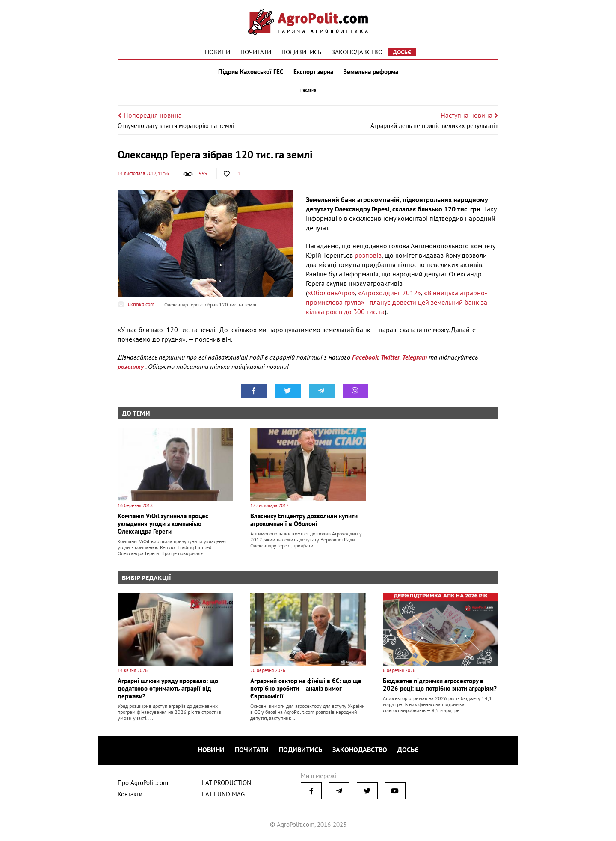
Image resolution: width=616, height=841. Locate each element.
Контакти (130, 794)
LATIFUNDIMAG (223, 794)
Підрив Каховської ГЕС (251, 72)
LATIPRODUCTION (227, 783)
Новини (218, 52)
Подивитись (301, 52)
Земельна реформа (371, 72)
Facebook (365, 357)
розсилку (132, 366)
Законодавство (357, 52)
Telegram (415, 357)
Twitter (390, 357)
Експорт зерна (313, 72)
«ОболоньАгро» (331, 293)
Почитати (256, 52)
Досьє (402, 52)
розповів (368, 255)
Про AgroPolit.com (143, 783)
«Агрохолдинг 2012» (389, 293)
